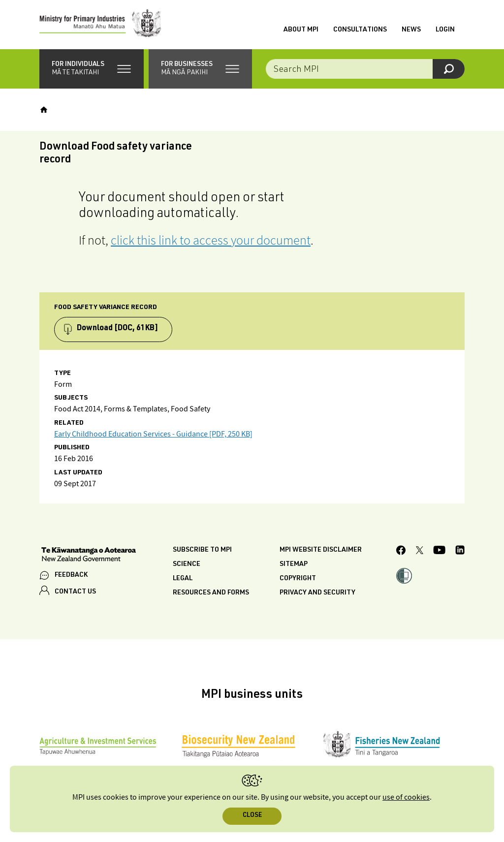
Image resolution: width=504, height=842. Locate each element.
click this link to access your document (211, 240)
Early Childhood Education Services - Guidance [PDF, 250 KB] (153, 434)
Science (187, 564)
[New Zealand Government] (89, 556)
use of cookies (406, 797)
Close (252, 816)
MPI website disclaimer (321, 550)
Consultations (360, 30)
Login (445, 30)
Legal (183, 579)
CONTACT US (75, 592)
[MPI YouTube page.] (439, 551)
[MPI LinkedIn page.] (460, 551)
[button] (92, 69)
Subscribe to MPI (202, 550)
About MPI (301, 30)
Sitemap (294, 564)
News (411, 30)
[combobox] (365, 69)
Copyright (298, 579)
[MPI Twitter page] (420, 552)
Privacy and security (317, 593)
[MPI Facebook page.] (401, 552)
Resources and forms (211, 593)
